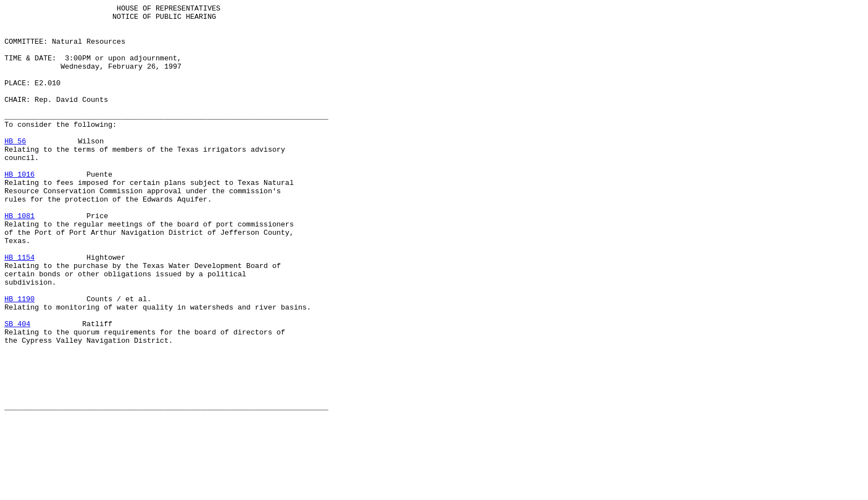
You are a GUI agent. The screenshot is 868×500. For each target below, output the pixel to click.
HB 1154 (20, 308)
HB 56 (15, 169)
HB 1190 (20, 358)
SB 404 (17, 388)
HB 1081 (20, 259)
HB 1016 (20, 209)
